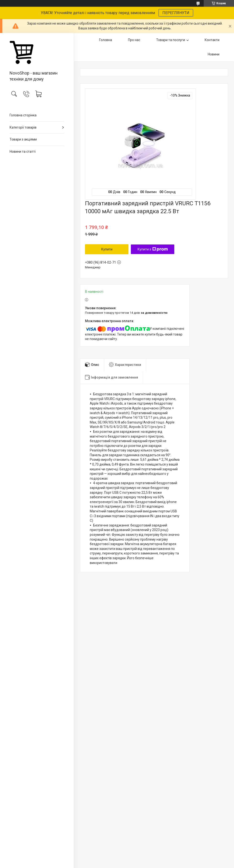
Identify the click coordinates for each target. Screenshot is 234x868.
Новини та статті (23, 152)
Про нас (134, 40)
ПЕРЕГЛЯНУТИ (176, 13)
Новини (214, 54)
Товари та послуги (171, 40)
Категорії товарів (23, 127)
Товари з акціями (23, 139)
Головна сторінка (23, 115)
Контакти (212, 40)
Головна (106, 40)
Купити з (153, 249)
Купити (107, 249)
